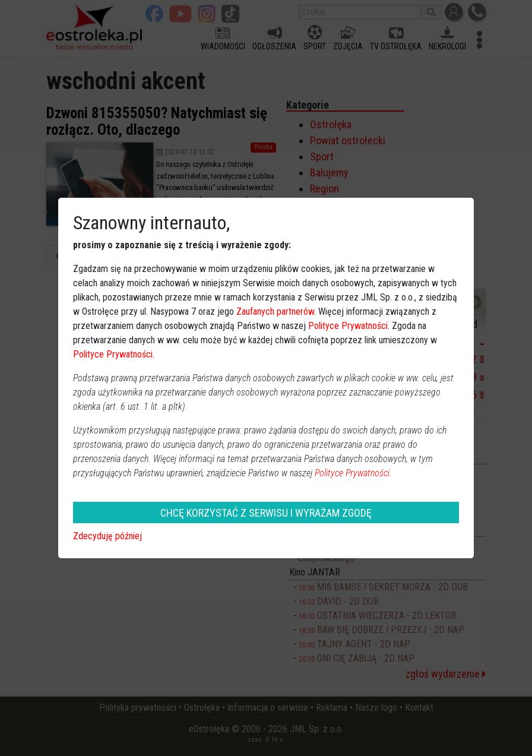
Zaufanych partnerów (275, 311)
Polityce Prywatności (348, 326)
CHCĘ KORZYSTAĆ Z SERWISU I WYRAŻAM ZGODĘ (266, 513)
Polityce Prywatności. (353, 473)
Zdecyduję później (107, 536)
